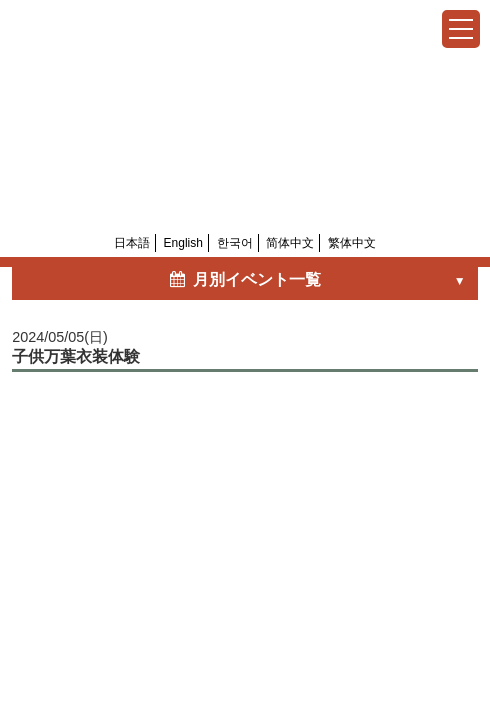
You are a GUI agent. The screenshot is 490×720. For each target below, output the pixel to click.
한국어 (235, 243)
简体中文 (290, 243)
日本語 (132, 243)
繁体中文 (352, 243)
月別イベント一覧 (244, 279)
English (183, 243)
